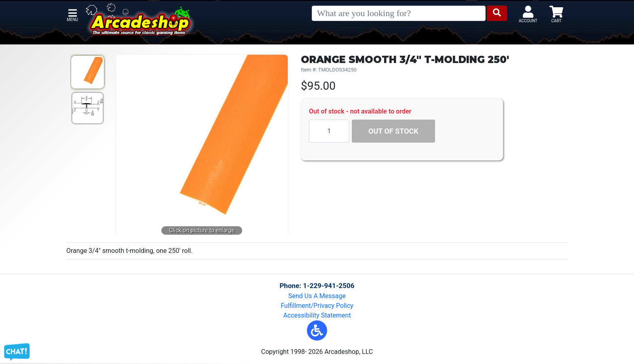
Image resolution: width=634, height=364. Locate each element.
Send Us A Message (317, 296)
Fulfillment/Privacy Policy (317, 306)
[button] (317, 330)
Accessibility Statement (317, 315)
